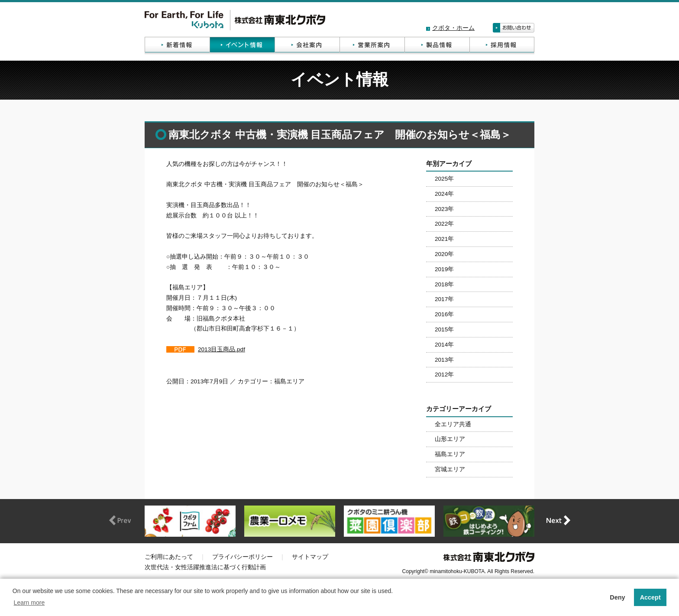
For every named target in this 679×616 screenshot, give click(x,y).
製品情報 (437, 46)
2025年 (444, 179)
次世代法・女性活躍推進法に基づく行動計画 (205, 567)
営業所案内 (372, 46)
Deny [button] (617, 597)
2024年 (444, 194)
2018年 (444, 284)
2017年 (444, 299)
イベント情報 (242, 46)
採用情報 (502, 46)
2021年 (444, 239)
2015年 (444, 329)
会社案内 (307, 46)
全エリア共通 (453, 424)
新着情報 (177, 46)
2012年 (444, 374)
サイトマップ (310, 557)
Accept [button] (650, 597)
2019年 (444, 269)
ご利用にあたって (169, 557)
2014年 (444, 345)
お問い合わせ (514, 28)
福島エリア (450, 454)
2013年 (444, 360)
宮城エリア (450, 469)
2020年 (444, 254)
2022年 (444, 224)
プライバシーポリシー (242, 557)
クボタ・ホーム (453, 28)
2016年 (444, 314)
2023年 (444, 209)
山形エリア (450, 439)
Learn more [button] (29, 603)
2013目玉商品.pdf (221, 349)
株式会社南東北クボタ (235, 20)
